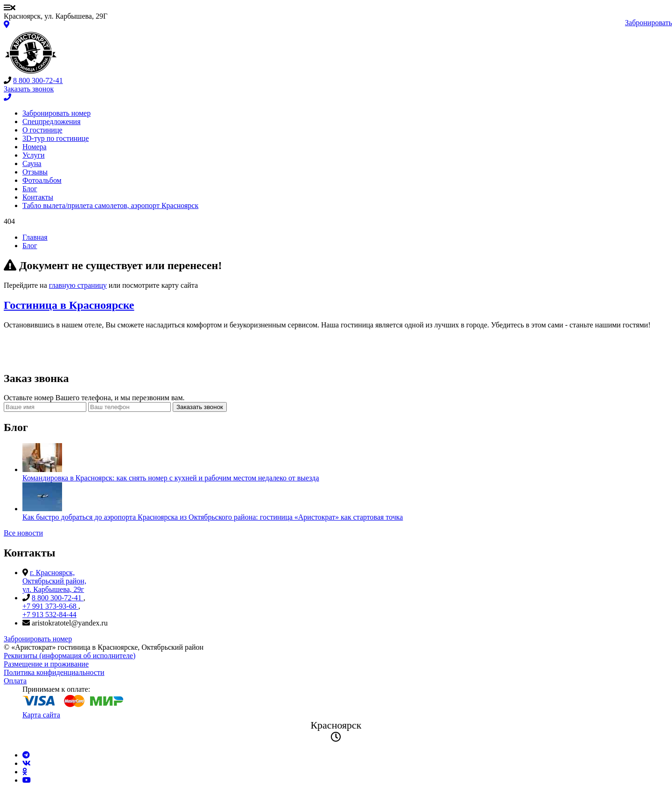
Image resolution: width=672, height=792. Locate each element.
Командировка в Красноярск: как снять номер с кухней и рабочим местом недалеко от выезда (171, 478)
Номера (35, 147)
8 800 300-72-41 (38, 80)
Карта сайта (41, 715)
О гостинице (42, 130)
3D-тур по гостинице (56, 138)
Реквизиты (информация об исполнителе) (70, 656)
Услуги (34, 155)
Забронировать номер (56, 113)
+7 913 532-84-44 (49, 615)
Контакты (38, 197)
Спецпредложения (52, 122)
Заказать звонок (200, 407)
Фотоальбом (42, 180)
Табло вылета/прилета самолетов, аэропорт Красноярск (110, 205)
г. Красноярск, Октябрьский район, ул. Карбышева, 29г (54, 581)
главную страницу (78, 285)
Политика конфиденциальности (54, 672)
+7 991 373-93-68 (50, 606)
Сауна (32, 163)
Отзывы (35, 172)
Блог (30, 189)
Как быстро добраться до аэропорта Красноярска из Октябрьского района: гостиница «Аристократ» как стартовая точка (213, 517)
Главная (35, 237)
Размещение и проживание (46, 664)
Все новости (23, 533)
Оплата (15, 681)
